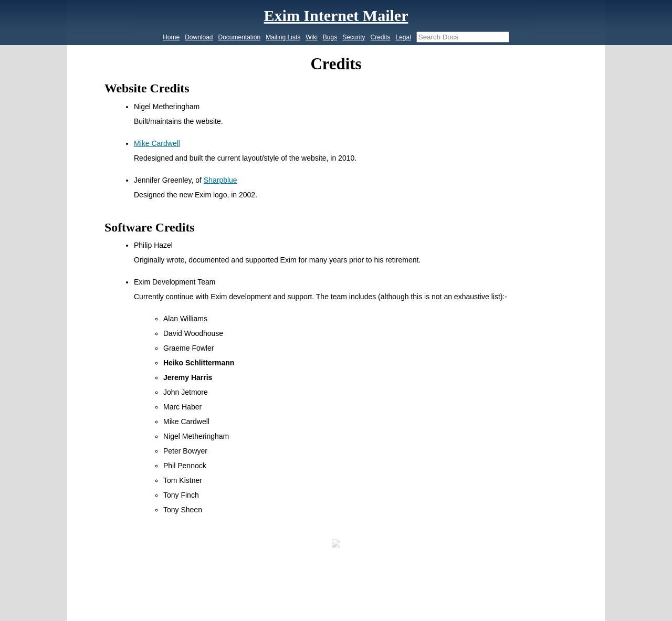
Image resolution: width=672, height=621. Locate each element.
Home (171, 37)
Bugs (330, 37)
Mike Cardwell (157, 143)
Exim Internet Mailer (336, 15)
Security (354, 37)
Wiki (312, 37)
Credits (380, 37)
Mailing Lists (283, 37)
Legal (403, 37)
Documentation (240, 37)
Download (199, 37)
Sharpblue (220, 180)
